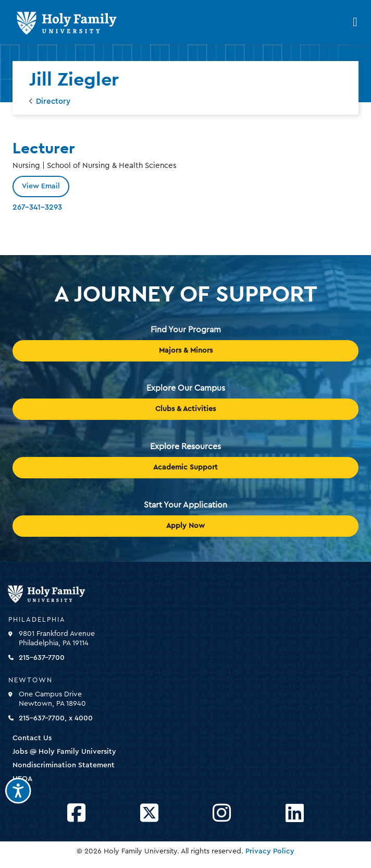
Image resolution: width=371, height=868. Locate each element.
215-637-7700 (42, 658)
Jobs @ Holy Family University (64, 752)
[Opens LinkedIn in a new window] (295, 813)
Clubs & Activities (185, 409)
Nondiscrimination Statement (64, 765)
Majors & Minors (186, 351)
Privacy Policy (270, 851)
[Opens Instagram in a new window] (222, 813)
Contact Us (32, 738)
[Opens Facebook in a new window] (76, 813)
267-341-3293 (37, 207)
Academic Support (185, 467)
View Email (41, 186)
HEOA (22, 779)
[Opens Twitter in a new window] (149, 813)
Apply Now (185, 526)
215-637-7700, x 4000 (56, 718)
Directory (53, 101)
